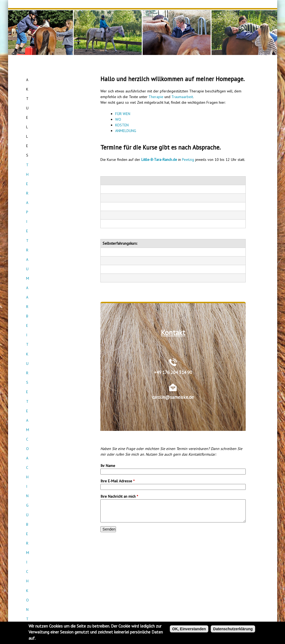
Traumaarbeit (54, 99)
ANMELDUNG (126, 131)
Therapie (156, 97)
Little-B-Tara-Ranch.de (159, 160)
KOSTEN (122, 125)
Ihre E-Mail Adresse (117, 481)
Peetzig (188, 160)
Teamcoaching (54, 119)
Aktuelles (54, 80)
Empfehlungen (54, 148)
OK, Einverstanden (189, 629)
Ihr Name (108, 466)
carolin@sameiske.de (173, 397)
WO (118, 119)
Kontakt (54, 138)
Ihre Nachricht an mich (119, 496)
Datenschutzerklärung (233, 629)
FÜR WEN (123, 114)
